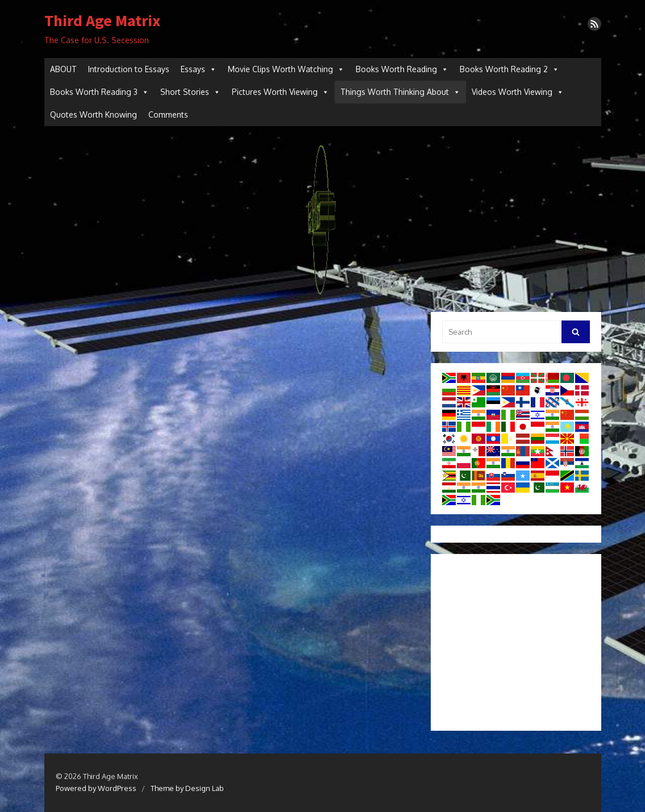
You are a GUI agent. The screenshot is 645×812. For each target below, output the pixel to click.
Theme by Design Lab (187, 788)
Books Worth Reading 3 (99, 92)
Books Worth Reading (402, 69)
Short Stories (190, 92)
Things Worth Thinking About (400, 92)
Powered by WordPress (96, 788)
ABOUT (63, 69)
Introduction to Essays (129, 69)
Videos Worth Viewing (518, 92)
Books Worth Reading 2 (509, 69)
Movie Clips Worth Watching (286, 69)
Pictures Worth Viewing (280, 92)
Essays (199, 69)
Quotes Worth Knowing (93, 114)
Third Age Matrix (102, 21)
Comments (168, 114)
